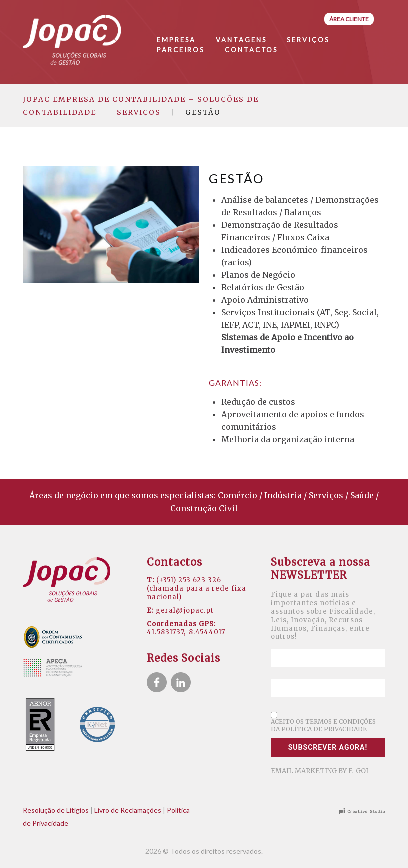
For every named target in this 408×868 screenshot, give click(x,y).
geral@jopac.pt (185, 611)
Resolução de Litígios (56, 810)
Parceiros (181, 50)
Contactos (252, 50)
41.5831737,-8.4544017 (186, 632)
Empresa (176, 40)
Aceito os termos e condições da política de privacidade (323, 725)
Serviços (308, 40)
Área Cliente (349, 19)
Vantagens (241, 40)
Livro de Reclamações (128, 810)
